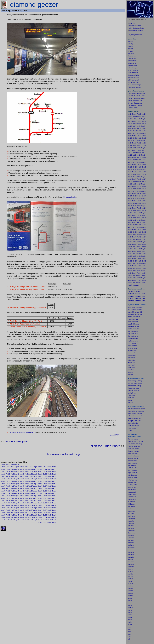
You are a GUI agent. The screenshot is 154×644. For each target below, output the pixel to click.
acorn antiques (132, 470)
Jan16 (3, 488)
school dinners (132, 480)
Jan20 (3, 479)
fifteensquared (132, 66)
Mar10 (13, 503)
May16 (22, 488)
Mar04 (13, 517)
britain (133, 514)
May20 (22, 479)
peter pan (131, 555)
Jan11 (3, 501)
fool (132, 403)
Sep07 (40, 510)
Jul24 (31, 469)
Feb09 (8, 505)
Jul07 (31, 510)
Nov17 (50, 486)
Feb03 (8, 520)
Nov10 (50, 503)
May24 (22, 469)
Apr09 (17, 505)
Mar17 (13, 486)
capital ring (131, 367)
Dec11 (54, 501)
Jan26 (3, 464)
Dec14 (54, 493)
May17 (22, 486)
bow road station (133, 331)
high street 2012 (133, 334)
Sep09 (40, 505)
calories (130, 608)
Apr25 (17, 467)
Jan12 (3, 498)
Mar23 (13, 472)
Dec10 (54, 503)
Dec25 (54, 467)
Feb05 (8, 515)
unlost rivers (132, 358)
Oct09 (45, 505)
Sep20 (40, 479)
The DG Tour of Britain (135, 105)
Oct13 (45, 496)
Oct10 (45, 503)
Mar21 (13, 477)
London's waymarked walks (136, 98)
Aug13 (35, 496)
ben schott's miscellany (135, 444)
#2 (137, 441)
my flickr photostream (136, 35)
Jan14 (3, 493)
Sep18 (40, 484)
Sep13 (40, 496)
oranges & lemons (133, 327)
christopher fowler (133, 75)
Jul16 (31, 488)
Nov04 (50, 517)
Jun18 (27, 484)
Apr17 (17, 486)
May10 (22, 503)
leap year (131, 562)
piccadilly (131, 372)
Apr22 (17, 474)
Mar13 (13, 496)
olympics (131, 478)
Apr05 (17, 515)
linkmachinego (132, 68)
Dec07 (54, 510)
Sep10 (40, 503)
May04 (22, 517)
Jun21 (27, 477)
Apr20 (17, 479)
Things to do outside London (137, 96)
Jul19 (31, 481)
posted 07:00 (115, 435)
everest (130, 610)
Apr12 (17, 498)
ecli (129, 596)
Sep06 (40, 513)
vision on (131, 569)
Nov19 (50, 481)
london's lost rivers (134, 319)
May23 (22, 472)
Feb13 (8, 496)
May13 (22, 496)
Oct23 (45, 472)
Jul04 (31, 517)
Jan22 (3, 474)
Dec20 (54, 479)
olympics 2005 (132, 348)
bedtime (130, 586)
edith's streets (132, 61)
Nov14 (50, 493)
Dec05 (54, 515)
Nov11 (50, 501)
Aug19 (35, 481)
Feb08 (8, 508)
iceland (130, 430)
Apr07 (17, 510)
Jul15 (31, 491)
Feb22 (8, 474)
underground (136, 446)
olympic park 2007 (133, 322)
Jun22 (27, 474)
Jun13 (27, 496)
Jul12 (31, 498)
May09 (22, 505)
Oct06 (45, 513)
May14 (22, 493)
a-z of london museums (135, 307)
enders (133, 507)
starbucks (131, 557)
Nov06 (50, 513)
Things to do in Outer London (137, 93)
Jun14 (27, 493)
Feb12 (8, 498)
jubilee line (131, 523)
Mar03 (13, 520)
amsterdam (131, 511)
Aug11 (35, 501)
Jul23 (31, 472)
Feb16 (8, 488)
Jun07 (27, 510)
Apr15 (17, 491)
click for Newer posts (17, 442)
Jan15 (3, 491)
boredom (131, 400)
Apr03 (17, 520)
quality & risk (132, 393)
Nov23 (50, 472)
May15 (22, 491)
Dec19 (54, 481)
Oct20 (45, 479)
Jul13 (31, 496)
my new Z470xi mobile (135, 383)
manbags (131, 564)
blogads (130, 593)
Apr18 (17, 484)
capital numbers (133, 341)
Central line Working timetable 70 (22, 432)
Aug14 (35, 493)
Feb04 (8, 517)
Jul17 (31, 486)
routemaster (131, 502)
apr (129, 403)
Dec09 (54, 505)
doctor (130, 533)
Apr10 (17, 503)
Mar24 (13, 469)
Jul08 (31, 508)
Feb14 (8, 493)
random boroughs (133, 329)
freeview (130, 588)
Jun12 (27, 498)
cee (129, 622)
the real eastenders (134, 317)
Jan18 (3, 484)
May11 (22, 501)
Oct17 (45, 486)
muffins (130, 613)
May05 (22, 515)
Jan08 (3, 508)
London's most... (133, 108)
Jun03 (27, 520)
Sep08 (40, 508)
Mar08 (13, 508)
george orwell (132, 490)
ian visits (130, 46)
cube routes (131, 360)
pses (131, 596)
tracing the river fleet (134, 421)
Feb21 (8, 477)
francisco (133, 497)
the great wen (132, 56)
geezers (136, 439)
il (130, 403)
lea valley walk (132, 346)
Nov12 (50, 498)
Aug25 (35, 467)
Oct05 (45, 515)
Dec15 (54, 491)
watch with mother (133, 449)
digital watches (132, 473)
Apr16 (17, 488)
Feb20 (8, 479)
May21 (22, 477)
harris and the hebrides (135, 414)
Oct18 (45, 484)
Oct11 (45, 501)
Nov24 (50, 469)
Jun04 (27, 517)
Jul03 (31, 520)
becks (130, 627)
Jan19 (3, 481)
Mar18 (13, 484)
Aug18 (35, 484)
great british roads (133, 324)
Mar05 (13, 515)
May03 (22, 520)
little (129, 514)
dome (130, 629)
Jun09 (27, 505)
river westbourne (133, 336)
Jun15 (27, 491)
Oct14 (45, 493)
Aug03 (35, 520)
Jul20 (31, 479)
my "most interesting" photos (137, 409)
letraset (130, 598)
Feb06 (8, 513)
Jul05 (31, 515)
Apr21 (17, 477)
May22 (22, 474)
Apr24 (17, 469)
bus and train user (133, 78)
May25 (22, 467)
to (130, 637)
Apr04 (17, 517)
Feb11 (8, 501)
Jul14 (31, 493)
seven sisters (132, 428)
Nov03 (50, 520)
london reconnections (134, 87)
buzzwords (131, 547)
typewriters (131, 531)
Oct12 (45, 498)
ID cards (130, 584)
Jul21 (31, 477)
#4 (142, 441)
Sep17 (40, 486)
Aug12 (35, 498)
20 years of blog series (135, 103)
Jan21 (3, 477)
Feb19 (8, 481)
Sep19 (40, 481)
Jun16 (27, 488)
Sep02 (40, 522)
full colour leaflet (70, 197)
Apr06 (17, 513)
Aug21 (35, 477)
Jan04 (3, 517)
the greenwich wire (134, 82)
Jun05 (27, 515)
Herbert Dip (131, 363)
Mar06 (13, 513)
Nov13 (50, 496)
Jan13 (3, 496)
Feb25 (8, 467)
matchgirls (131, 543)
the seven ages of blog (135, 381)
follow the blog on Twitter (137, 28)
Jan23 (3, 472)
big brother (131, 521)
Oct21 (45, 477)
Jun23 (27, 472)
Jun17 (27, 486)
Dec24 (54, 469)
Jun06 (27, 513)
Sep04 (40, 517)
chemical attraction (134, 390)
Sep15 (40, 491)
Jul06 (31, 513)
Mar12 (13, 498)
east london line (133, 343)
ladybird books (132, 468)
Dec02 (54, 522)
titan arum (131, 528)
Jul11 (31, 501)
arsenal (130, 600)
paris (129, 634)
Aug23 (35, 472)
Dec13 (54, 496)
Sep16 (40, 488)
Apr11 (17, 501)
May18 (22, 484)
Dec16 (54, 488)
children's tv (131, 504)
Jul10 (31, 503)
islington (130, 581)
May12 (22, 498)
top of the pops (132, 463)
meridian (138, 418)
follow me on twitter (135, 26)
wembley (131, 579)
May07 (22, 510)
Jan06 (3, 513)
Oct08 (45, 508)
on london (131, 51)
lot (129, 637)
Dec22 (54, 474)
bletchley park (132, 487)
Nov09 (50, 505)
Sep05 (40, 515)
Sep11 (40, 501)
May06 (22, 513)
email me (132, 23)
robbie (130, 625)
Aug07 (35, 510)
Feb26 (8, 464)
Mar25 (13, 467)
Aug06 (35, 513)
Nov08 (50, 508)
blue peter (131, 540)
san (129, 497)
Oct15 (45, 491)
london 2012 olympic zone (136, 411)
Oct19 (45, 481)
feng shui (131, 560)
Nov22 (50, 474)
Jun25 (27, 467)
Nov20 (50, 479)
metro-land (131, 365)
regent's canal (132, 351)
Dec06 (54, 513)
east (129, 507)
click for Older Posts (105, 446)
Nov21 (50, 477)
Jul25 (31, 467)
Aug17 (35, 486)
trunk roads (131, 509)
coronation (131, 535)
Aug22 (35, 474)
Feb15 (8, 491)
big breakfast (132, 492)
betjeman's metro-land (135, 416)
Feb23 (8, 472)
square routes (132, 353)
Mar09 (13, 505)
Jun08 (27, 508)
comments (131, 538)
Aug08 (35, 508)
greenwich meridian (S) (135, 314)
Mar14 (13, 493)
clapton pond (132, 494)
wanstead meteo (133, 73)
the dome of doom (133, 388)
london (130, 446)
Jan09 (3, 505)
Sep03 (40, 520)
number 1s (131, 526)
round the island (133, 70)
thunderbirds (132, 499)
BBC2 (130, 632)
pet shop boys (132, 482)
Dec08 (54, 508)
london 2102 (132, 395)
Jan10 (3, 503)
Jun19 (27, 481)
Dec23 (54, 472)
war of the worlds (133, 458)
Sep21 (40, 477)
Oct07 (45, 510)
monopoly (131, 552)
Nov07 (50, 510)
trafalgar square (133, 338)
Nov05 (50, 515)
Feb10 (8, 503)
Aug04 (35, 517)
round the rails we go (134, 85)
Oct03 (45, 520)
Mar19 (13, 481)
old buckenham (133, 466)
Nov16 (50, 488)
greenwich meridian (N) (135, 312)
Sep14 (40, 493)
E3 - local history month (135, 310)
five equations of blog (134, 386)
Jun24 (27, 469)
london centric (132, 58)
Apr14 (17, 493)
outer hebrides (132, 475)
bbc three (131, 567)
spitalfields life (132, 63)
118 (129, 639)
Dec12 (54, 498)
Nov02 (50, 522)
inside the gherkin (133, 426)
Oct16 (45, 488)
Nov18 (50, 484)
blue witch (131, 53)
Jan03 (3, 520)
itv (128, 641)
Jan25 (3, 467)
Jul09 (31, 505)
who (133, 533)
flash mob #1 (132, 441)
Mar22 (13, 474)
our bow (130, 42)
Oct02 (45, 522)
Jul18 (31, 484)
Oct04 (45, 517)
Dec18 (54, 484)
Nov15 (50, 491)
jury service (131, 519)
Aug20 (35, 479)
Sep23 (40, 472)
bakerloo (130, 375)
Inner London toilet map (135, 101)
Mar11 (13, 501)
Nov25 (50, 467)
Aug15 (35, 491)
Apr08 (17, 508)
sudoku (130, 615)
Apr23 (17, 472)
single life (131, 398)
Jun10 (27, 503)
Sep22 (40, 474)
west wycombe (132, 485)
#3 (140, 441)
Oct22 (45, 474)
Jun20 (27, 479)
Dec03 (54, 520)
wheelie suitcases (133, 456)
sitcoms (130, 603)
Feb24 (8, 469)
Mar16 (13, 488)
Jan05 (3, 515)
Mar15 (13, 491)
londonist (131, 49)
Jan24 (3, 469)
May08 (22, 508)
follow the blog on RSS (136, 31)
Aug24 (35, 469)
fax (131, 622)
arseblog (130, 44)
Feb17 (8, 486)
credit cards (131, 516)
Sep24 (40, 469)
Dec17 (54, 486)
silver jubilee (132, 355)
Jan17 (3, 486)
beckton (130, 591)
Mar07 (13, 510)
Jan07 (3, 510)
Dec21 (54, 477)
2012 (135, 478)
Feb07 (8, 510)
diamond (130, 439)
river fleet (131, 370)
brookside (131, 550)
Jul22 (31, 474)
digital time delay (133, 453)
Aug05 (35, 515)
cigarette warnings (133, 451)
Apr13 (17, 496)
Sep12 (40, 498)
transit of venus (133, 461)
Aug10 (35, 503)
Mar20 (13, 479)
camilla (130, 617)
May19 (22, 481)
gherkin (130, 605)
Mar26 (13, 464)
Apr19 (17, 481)
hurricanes (131, 545)
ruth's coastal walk (133, 80)
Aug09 (35, 505)
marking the (131, 418)
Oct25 (45, 467)
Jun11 (27, 501)
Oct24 (45, 469)
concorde (131, 576)
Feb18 (8, 484)
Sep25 (40, 467)
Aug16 (35, 488)
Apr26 (17, 464)
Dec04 (54, 517)
